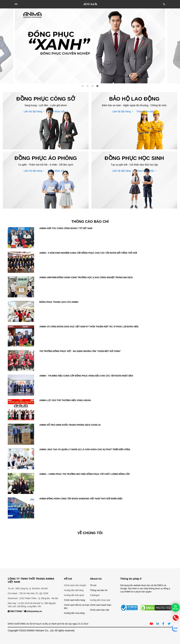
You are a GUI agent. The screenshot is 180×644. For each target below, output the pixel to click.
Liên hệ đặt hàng (34, 111)
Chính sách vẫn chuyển (75, 585)
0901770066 (15, 611)
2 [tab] (88, 86)
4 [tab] (97, 86)
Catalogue (95, 595)
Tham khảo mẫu (58, 111)
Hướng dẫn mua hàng (74, 613)
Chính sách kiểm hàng (75, 600)
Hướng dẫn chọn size (100, 600)
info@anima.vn (33, 611)
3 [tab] (92, 86)
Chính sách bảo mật (99, 610)
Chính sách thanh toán (101, 605)
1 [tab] (83, 86)
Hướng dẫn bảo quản (74, 595)
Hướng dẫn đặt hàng (74, 590)
